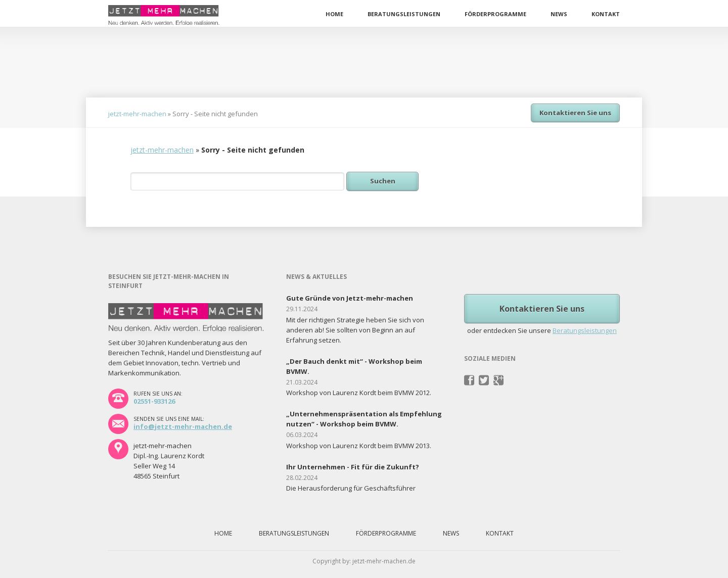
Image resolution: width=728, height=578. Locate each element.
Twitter (484, 380)
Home (334, 14)
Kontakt (606, 14)
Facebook (469, 380)
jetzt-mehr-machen (137, 114)
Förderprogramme (495, 14)
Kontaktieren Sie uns (575, 113)
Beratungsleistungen (404, 14)
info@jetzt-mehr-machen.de (183, 426)
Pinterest (499, 380)
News (559, 14)
